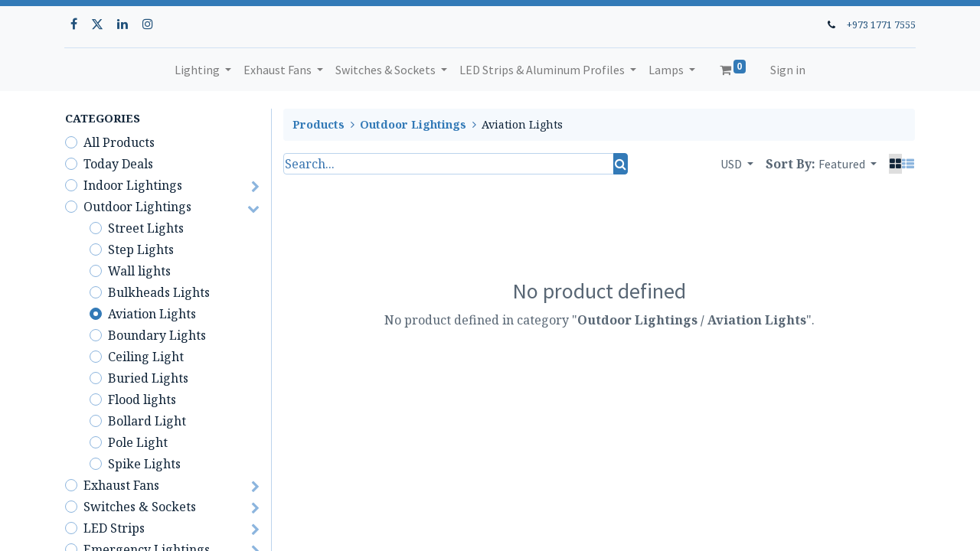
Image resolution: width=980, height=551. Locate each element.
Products (318, 124)
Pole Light (138, 442)
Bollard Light (147, 421)
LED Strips (114, 528)
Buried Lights (148, 378)
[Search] (621, 164)
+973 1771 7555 (880, 24)
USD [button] (732, 164)
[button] (848, 164)
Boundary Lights (157, 335)
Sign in (788, 70)
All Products (119, 142)
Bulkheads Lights (159, 292)
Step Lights (141, 249)
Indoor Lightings (133, 185)
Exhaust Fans (121, 485)
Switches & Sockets (140, 507)
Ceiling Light (146, 357)
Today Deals (118, 164)
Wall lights (139, 271)
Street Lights (146, 228)
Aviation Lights (152, 314)
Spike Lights (144, 464)
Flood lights (142, 399)
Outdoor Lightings (137, 207)
